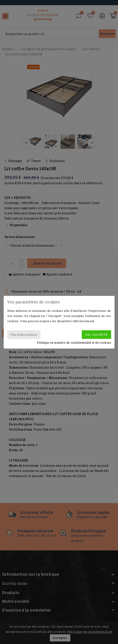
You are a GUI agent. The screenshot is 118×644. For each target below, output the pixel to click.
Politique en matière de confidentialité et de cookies (74, 343)
